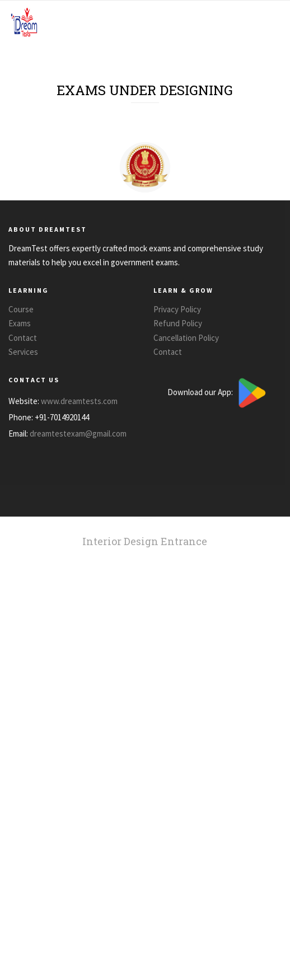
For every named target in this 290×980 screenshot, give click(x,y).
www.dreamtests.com (79, 401)
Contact (23, 338)
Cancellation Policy (186, 338)
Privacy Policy (177, 309)
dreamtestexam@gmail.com (78, 433)
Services (23, 352)
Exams (20, 323)
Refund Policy (178, 323)
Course (21, 309)
